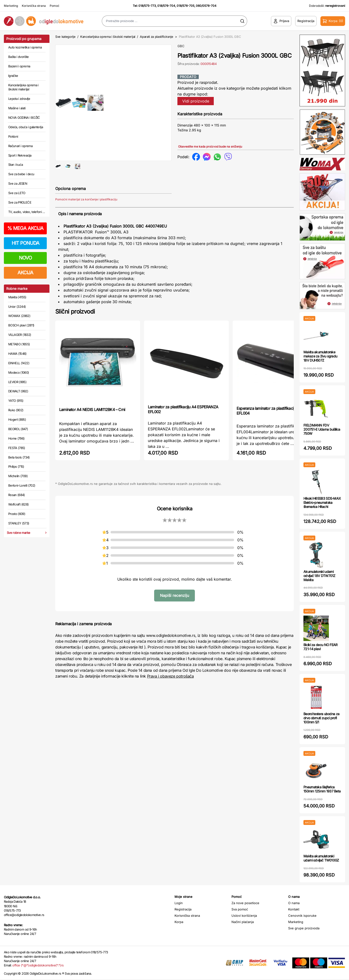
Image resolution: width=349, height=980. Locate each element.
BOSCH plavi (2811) (21, 325)
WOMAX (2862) (19, 316)
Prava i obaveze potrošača (171, 692)
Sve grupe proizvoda (304, 928)
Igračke (13, 76)
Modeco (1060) (19, 372)
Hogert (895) (17, 419)
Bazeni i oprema (19, 66)
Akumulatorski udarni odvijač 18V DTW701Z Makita (319, 576)
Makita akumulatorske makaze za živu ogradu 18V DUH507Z (320, 356)
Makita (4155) (17, 297)
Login (179, 903)
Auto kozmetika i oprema (25, 47)
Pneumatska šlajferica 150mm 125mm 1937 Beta (322, 789)
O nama (294, 903)
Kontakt (294, 909)
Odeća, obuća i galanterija (26, 127)
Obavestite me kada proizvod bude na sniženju (210, 146)
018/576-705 (186, 6)
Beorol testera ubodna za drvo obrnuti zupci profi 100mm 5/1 (321, 718)
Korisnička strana (34, 6)
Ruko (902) (16, 410)
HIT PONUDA (25, 243)
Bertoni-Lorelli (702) (22, 485)
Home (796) (16, 438)
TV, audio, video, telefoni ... (27, 212)
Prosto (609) (17, 514)
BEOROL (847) (18, 429)
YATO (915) (16, 401)
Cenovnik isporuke (302, 916)
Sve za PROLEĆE (20, 202)
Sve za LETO (17, 193)
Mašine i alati (17, 108)
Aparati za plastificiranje (157, 37)
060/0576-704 (206, 6)
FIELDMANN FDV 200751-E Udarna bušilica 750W (322, 429)
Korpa (179, 922)
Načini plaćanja (243, 922)
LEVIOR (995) (17, 382)
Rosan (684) (17, 495)
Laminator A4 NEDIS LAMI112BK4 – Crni (92, 425)
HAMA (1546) (17, 354)
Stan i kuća (16, 165)
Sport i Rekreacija (20, 155)
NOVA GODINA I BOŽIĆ (24, 118)
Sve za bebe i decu (21, 174)
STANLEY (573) (19, 523)
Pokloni (13, 136)
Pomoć (55, 6)
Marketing (11, 6)
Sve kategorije (65, 37)
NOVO (25, 258)
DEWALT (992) (18, 391)
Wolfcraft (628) (18, 504)
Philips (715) (16, 466)
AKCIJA (25, 273)
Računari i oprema (20, 146)
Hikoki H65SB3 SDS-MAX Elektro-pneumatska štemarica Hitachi (322, 502)
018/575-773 (147, 6)
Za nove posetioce (245, 903)
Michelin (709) (18, 476)
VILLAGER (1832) (20, 335)
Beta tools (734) (19, 457)
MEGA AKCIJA (25, 228)
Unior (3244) (17, 307)
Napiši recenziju (174, 611)
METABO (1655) (19, 344)
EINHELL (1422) (19, 363)
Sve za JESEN (18, 183)
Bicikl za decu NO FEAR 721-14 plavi (321, 647)
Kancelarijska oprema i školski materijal (23, 87)
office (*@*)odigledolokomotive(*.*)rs (38, 965)
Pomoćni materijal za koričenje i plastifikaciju (86, 215)
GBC (181, 46)
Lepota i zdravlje (19, 99)
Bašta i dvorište (19, 57)
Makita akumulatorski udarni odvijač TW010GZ (321, 858)
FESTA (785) (17, 448)
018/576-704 (166, 6)
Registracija (183, 909)
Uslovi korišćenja (244, 916)
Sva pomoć (240, 909)
